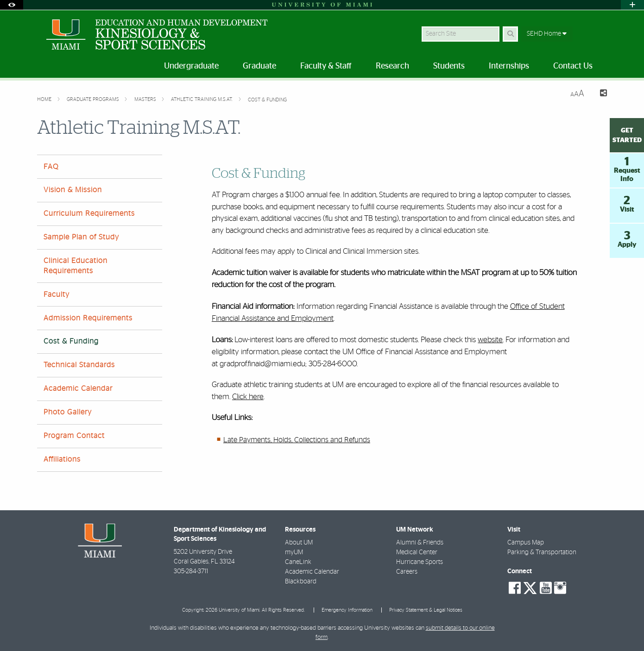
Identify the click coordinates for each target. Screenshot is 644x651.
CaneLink (298, 562)
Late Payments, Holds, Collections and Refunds (297, 440)
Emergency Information (347, 610)
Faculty (57, 294)
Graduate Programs (94, 99)
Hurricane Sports (420, 562)
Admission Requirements (88, 318)
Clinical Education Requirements (76, 266)
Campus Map (526, 543)
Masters (146, 99)
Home (45, 99)
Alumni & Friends (420, 543)
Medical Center (417, 552)
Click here (248, 397)
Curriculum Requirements (89, 213)
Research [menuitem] (392, 66)
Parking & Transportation (542, 552)
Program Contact (74, 436)
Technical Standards (79, 365)
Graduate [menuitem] (259, 66)
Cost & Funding (267, 100)
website (490, 340)
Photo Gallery (68, 412)
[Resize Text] (577, 94)
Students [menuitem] (449, 66)
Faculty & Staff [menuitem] (326, 66)
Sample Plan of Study (81, 237)
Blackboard (301, 582)
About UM (299, 543)
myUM (294, 552)
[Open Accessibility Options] (12, 5)
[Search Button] (510, 34)
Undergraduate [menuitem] (191, 66)
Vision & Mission (73, 190)
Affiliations (62, 459)
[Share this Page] (599, 94)
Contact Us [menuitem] (573, 66)
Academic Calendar (78, 388)
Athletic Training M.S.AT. (202, 99)
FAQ (51, 167)
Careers (407, 572)
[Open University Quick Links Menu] (632, 5)
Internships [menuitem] (509, 66)
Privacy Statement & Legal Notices (426, 610)
